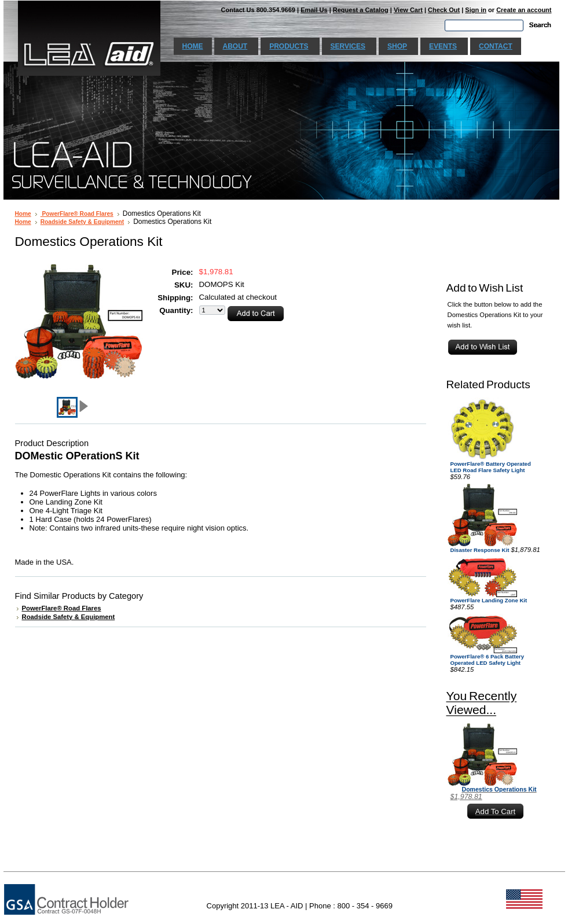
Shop (397, 46)
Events (443, 46)
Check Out (444, 10)
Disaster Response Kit (480, 550)
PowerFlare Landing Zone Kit (489, 600)
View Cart (408, 10)
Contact (496, 46)
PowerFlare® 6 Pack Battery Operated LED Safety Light (488, 660)
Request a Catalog (361, 10)
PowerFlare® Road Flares (77, 214)
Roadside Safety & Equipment (82, 222)
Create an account (524, 10)
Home (193, 46)
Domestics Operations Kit (499, 789)
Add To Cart (495, 811)
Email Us (314, 10)
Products (289, 46)
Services (348, 46)
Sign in (476, 10)
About (235, 46)
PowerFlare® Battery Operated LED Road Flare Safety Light (491, 467)
